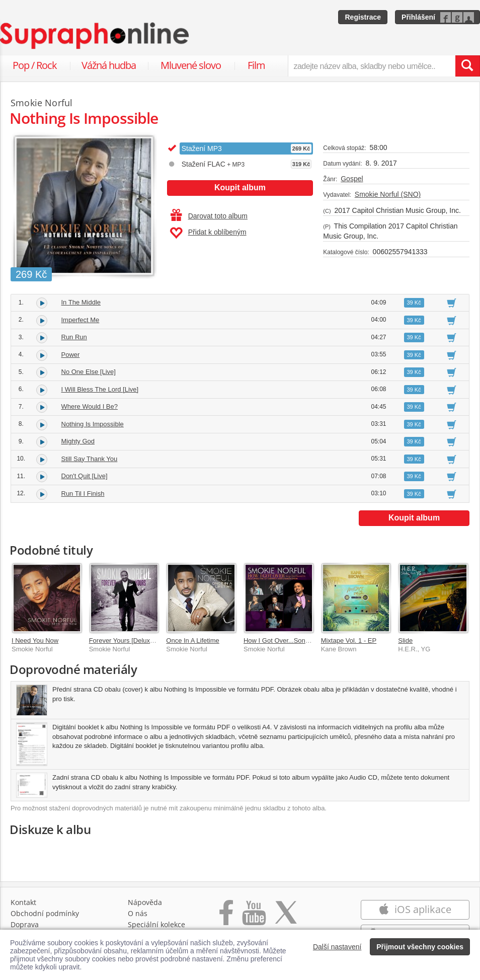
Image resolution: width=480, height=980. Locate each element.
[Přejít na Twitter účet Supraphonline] (286, 918)
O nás (138, 913)
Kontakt (23, 902)
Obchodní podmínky (45, 913)
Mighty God (78, 441)
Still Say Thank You (90, 459)
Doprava (25, 924)
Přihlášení (418, 17)
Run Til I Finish (83, 494)
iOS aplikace (415, 909)
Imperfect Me (81, 320)
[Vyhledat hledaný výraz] (467, 66)
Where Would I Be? (90, 406)
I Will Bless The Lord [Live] (100, 389)
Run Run (74, 337)
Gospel (352, 179)
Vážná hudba (109, 65)
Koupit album (240, 187)
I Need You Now (35, 640)
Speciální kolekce (156, 924)
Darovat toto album (209, 216)
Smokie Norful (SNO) (388, 194)
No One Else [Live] (89, 372)
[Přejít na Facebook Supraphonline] (226, 918)
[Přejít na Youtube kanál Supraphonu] (254, 918)
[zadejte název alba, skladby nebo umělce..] (372, 66)
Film (256, 65)
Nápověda (145, 902)
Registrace (363, 17)
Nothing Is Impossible (93, 424)
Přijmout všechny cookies (420, 947)
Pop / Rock (35, 65)
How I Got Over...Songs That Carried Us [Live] (310, 640)
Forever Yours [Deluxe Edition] (133, 640)
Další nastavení (337, 947)
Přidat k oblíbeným (208, 233)
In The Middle (81, 302)
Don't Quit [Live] (85, 476)
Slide (405, 640)
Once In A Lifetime (193, 640)
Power (71, 355)
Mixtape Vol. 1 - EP (349, 640)
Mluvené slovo (191, 65)
